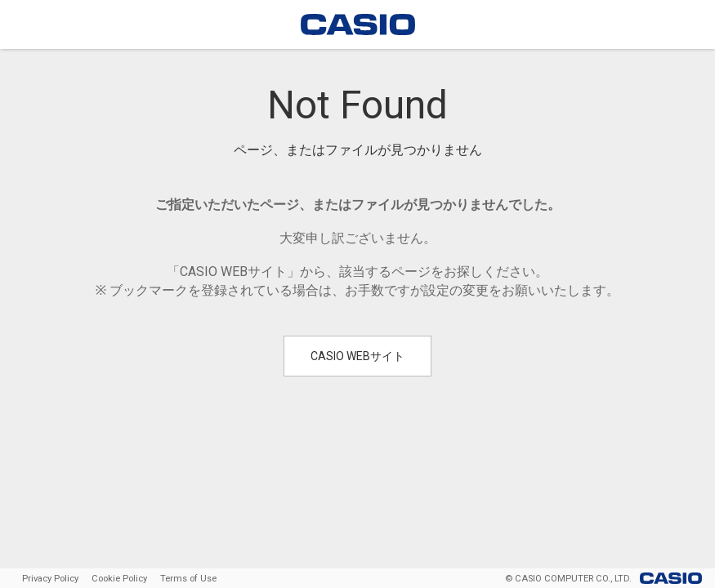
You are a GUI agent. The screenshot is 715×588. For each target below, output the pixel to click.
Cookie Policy (119, 579)
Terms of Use (188, 579)
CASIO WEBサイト (357, 356)
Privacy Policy (50, 579)
